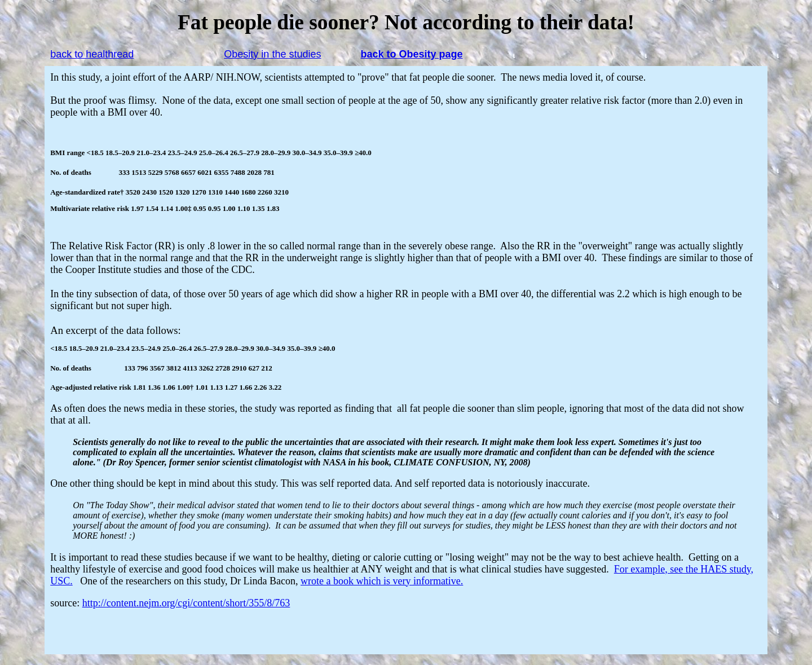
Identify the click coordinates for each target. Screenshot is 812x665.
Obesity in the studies (272, 54)
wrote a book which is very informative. (382, 581)
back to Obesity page (411, 54)
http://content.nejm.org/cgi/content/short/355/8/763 (186, 603)
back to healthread (92, 54)
